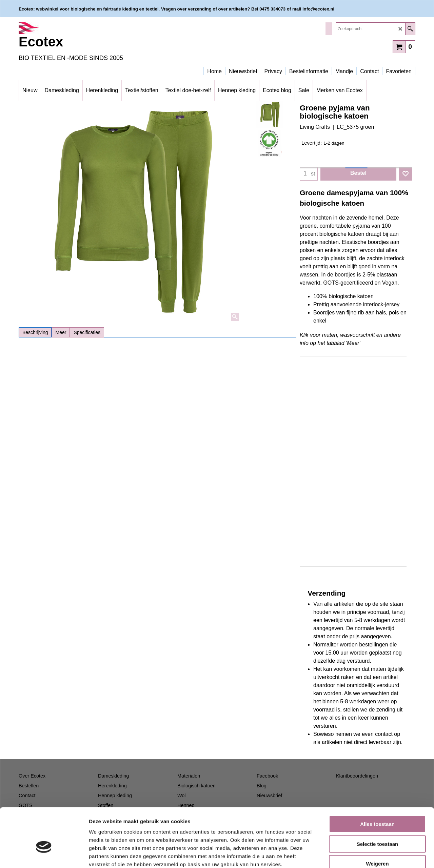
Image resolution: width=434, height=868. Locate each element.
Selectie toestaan (378, 805)
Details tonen (366, 855)
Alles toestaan (377, 785)
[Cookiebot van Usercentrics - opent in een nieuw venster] (44, 855)
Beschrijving (35, 332)
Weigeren (377, 825)
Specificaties (87, 332)
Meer (61, 332)
